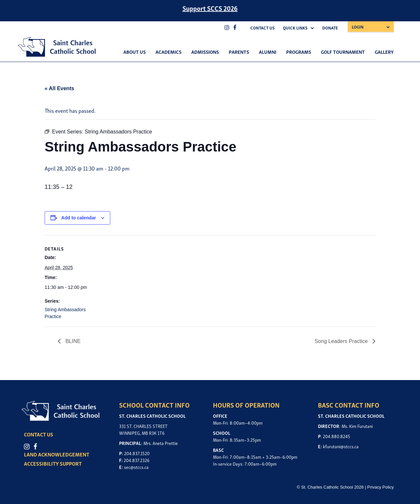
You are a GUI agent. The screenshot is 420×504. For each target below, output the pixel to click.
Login (358, 27)
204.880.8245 (336, 436)
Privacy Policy (380, 487)
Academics (168, 51)
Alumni (268, 51)
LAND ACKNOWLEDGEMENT (57, 454)
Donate (330, 28)
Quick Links (295, 28)
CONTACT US (39, 434)
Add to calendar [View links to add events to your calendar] (79, 218)
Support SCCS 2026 (210, 8)
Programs (299, 51)
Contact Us (262, 28)
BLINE (72, 341)
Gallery (384, 51)
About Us (135, 51)
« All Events (59, 88)
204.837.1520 (137, 453)
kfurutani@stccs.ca (341, 446)
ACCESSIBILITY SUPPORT (53, 463)
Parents (239, 51)
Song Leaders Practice (342, 341)
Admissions (205, 51)
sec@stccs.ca (136, 467)
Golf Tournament (343, 51)
